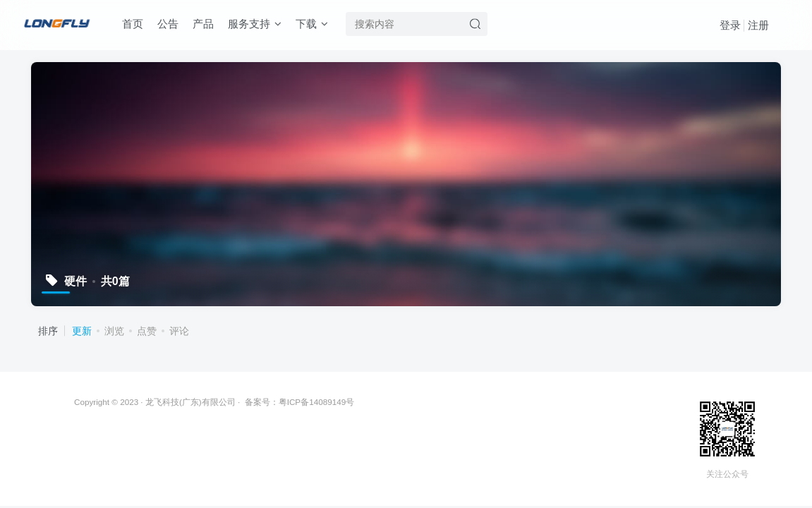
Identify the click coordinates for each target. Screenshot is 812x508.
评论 (179, 331)
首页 (133, 24)
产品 (203, 24)
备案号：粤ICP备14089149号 (299, 402)
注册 (758, 25)
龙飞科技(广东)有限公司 (190, 402)
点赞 (147, 331)
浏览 (114, 331)
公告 (168, 24)
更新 (82, 331)
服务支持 (255, 24)
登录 (730, 25)
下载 (312, 24)
